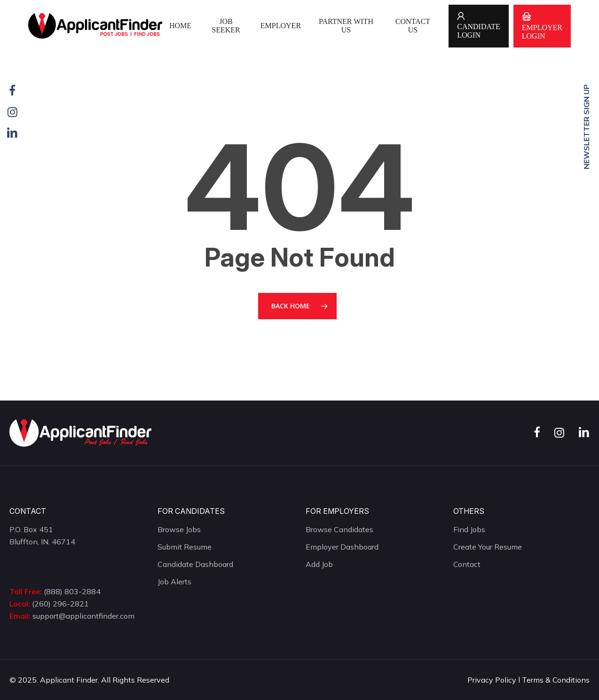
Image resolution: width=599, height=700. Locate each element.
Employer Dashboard (342, 547)
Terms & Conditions (556, 680)
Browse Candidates (339, 529)
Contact (467, 564)
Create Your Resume (488, 547)
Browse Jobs (179, 529)
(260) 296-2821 (60, 604)
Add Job (319, 564)
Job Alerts (174, 582)
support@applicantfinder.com (83, 616)
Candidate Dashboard (195, 564)
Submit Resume (185, 547)
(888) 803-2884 (72, 591)
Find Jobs (469, 529)
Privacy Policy (492, 680)
